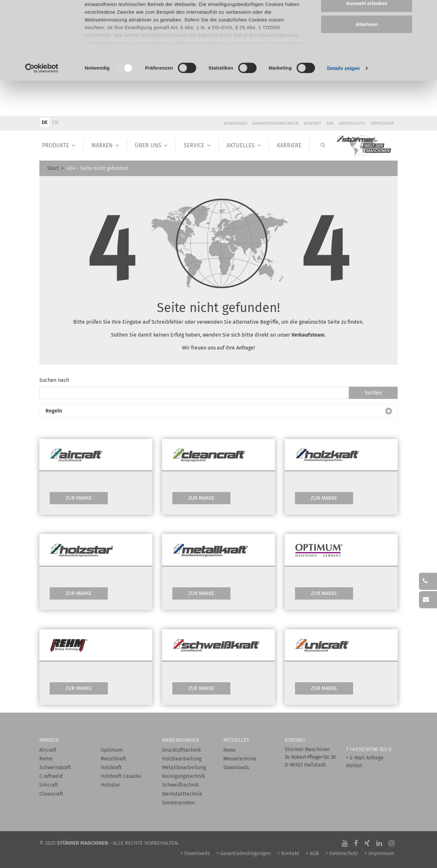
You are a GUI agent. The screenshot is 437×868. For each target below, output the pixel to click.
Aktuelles (241, 146)
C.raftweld (51, 776)
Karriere (289, 146)
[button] (218, 411)
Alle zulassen (366, 17)
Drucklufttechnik (181, 750)
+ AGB (312, 853)
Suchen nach (54, 380)
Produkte (56, 146)
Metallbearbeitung (184, 767)
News (229, 750)
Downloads (235, 123)
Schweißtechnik (180, 785)
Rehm (46, 759)
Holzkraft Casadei (121, 776)
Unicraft (49, 785)
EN (55, 122)
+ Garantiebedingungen (244, 853)
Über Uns (148, 146)
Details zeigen (343, 103)
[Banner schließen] (427, 10)
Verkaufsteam (308, 335)
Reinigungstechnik (183, 776)
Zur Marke (79, 498)
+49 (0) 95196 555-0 (370, 749)
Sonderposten (178, 803)
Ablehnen (367, 59)
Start (53, 168)
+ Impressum (379, 853)
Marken (102, 146)
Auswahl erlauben (367, 38)
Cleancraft (51, 794)
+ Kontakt (288, 853)
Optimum (112, 750)
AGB (330, 123)
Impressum (382, 123)
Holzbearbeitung (182, 759)
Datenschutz (352, 123)
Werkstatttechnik (182, 794)
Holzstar (110, 785)
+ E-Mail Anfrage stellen (365, 762)
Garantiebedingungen (275, 123)
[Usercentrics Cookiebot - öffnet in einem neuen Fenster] (42, 103)
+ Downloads (195, 853)
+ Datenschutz (342, 853)
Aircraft (48, 750)
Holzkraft (111, 767)
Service (194, 146)
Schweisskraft (55, 767)
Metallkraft (113, 759)
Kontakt (312, 123)
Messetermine (240, 759)
